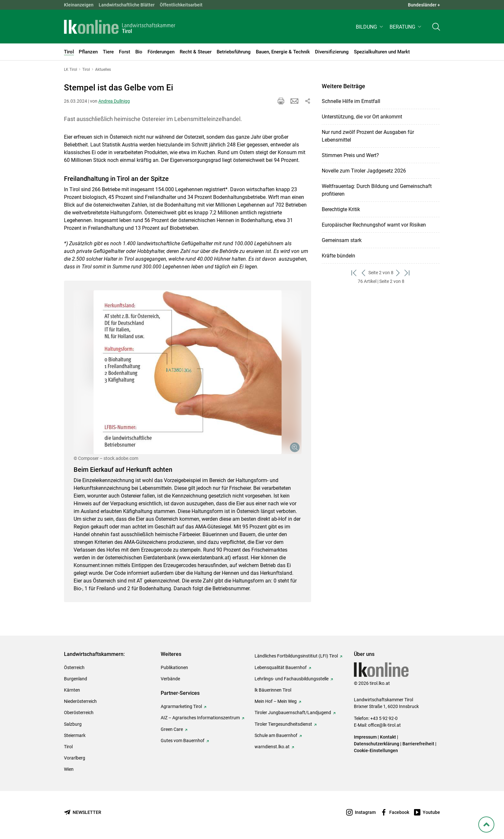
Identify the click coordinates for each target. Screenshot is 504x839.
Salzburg (73, 724)
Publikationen (174, 667)
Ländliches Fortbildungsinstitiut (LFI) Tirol (296, 656)
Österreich (74, 667)
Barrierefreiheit (418, 744)
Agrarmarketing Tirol (181, 706)
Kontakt (388, 737)
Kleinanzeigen (79, 5)
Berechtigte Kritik (341, 209)
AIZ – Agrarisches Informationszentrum (200, 718)
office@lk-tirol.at (384, 725)
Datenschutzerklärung (377, 744)
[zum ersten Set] (354, 273)
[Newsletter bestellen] (83, 812)
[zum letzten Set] (407, 273)
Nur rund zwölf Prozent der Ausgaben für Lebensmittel (368, 136)
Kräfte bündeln (338, 256)
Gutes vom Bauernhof (183, 741)
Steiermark (75, 735)
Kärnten (72, 690)
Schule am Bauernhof (276, 735)
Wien (69, 769)
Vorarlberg (75, 758)
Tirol (68, 747)
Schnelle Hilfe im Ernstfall (351, 101)
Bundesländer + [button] (424, 5)
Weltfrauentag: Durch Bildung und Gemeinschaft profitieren (377, 190)
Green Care (172, 729)
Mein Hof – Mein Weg (276, 701)
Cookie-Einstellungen (376, 750)
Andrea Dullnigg (114, 101)
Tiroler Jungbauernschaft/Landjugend (293, 713)
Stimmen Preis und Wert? (350, 155)
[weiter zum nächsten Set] (398, 273)
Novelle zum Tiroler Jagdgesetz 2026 (364, 171)
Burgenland (76, 679)
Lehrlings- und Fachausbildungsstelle (292, 679)
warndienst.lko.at (272, 747)
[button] (370, 28)
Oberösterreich (79, 713)
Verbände (170, 679)
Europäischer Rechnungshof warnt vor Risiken (374, 225)
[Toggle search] (436, 28)
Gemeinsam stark (342, 240)
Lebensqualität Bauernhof (281, 667)
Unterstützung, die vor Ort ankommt (362, 117)
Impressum (365, 737)
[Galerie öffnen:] (188, 372)
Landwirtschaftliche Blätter (127, 5)
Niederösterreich (80, 701)
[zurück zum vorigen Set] (364, 273)
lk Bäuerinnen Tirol (273, 690)
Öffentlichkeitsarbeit (181, 5)
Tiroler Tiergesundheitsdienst (283, 724)
